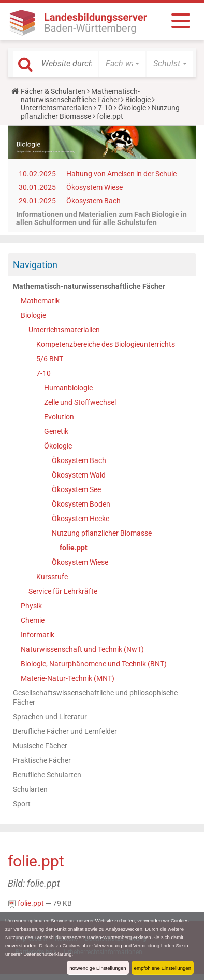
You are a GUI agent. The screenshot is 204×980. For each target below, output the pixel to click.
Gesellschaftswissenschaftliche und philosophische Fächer (95, 697)
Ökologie (132, 108)
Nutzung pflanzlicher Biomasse (102, 533)
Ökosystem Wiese (94, 187)
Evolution (59, 417)
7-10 (105, 108)
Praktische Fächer (42, 760)
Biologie (138, 100)
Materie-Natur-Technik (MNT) (68, 678)
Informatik (38, 635)
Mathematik (40, 301)
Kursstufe (52, 577)
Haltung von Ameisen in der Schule (121, 174)
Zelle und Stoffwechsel (80, 402)
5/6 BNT (50, 359)
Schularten (30, 789)
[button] (122, 64)
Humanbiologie (68, 388)
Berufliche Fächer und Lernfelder (65, 731)
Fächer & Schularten (53, 91)
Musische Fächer (40, 746)
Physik (31, 606)
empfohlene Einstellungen (163, 968)
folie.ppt (74, 548)
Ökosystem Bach (93, 201)
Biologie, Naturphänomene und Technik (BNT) (94, 664)
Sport (22, 804)
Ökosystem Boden (81, 504)
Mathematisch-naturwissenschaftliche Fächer (80, 95)
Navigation (35, 265)
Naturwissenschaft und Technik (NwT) (82, 649)
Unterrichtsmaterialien (56, 108)
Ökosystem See (76, 489)
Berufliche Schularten (47, 775)
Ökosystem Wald (79, 475)
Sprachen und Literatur (50, 717)
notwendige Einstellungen (98, 968)
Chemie (33, 620)
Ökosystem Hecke (81, 519)
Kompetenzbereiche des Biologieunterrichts (106, 344)
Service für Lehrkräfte (63, 591)
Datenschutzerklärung (47, 954)
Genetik (56, 431)
